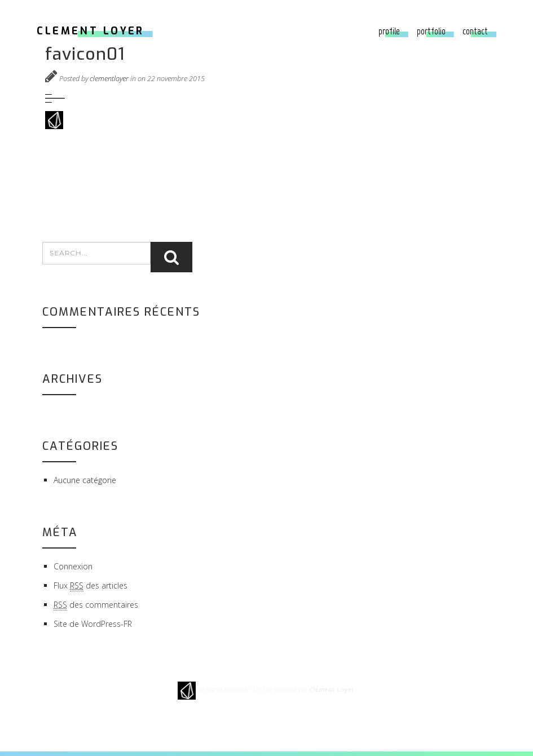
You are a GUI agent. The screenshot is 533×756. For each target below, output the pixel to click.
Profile (389, 31)
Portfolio (431, 31)
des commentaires (96, 605)
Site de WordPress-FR (93, 624)
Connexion (73, 566)
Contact (475, 31)
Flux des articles (91, 586)
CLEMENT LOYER (91, 31)
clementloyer (109, 79)
